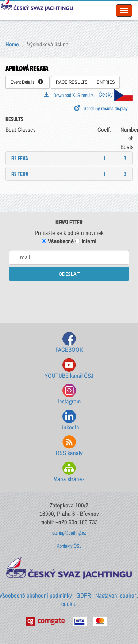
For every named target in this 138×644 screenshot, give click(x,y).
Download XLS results (69, 95)
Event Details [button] (27, 82)
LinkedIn (69, 420)
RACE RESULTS (72, 82)
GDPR (84, 595)
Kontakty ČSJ (69, 546)
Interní (86, 241)
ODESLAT (69, 274)
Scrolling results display (101, 108)
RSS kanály (69, 446)
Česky (116, 94)
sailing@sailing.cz (69, 533)
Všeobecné (58, 241)
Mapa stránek (69, 472)
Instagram (69, 394)
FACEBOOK (69, 343)
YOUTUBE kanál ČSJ (69, 369)
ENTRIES (106, 82)
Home (12, 44)
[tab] (69, 158)
